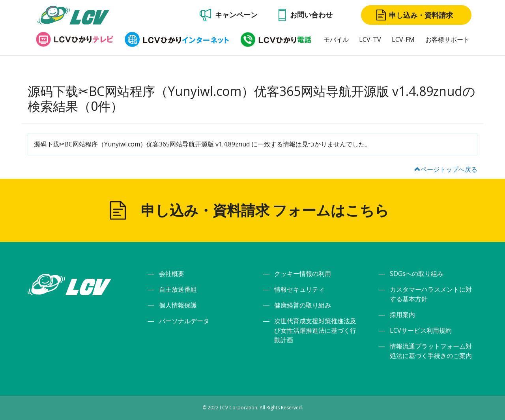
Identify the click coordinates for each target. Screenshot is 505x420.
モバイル (336, 39)
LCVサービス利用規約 (421, 330)
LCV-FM (403, 39)
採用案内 (402, 315)
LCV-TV (370, 39)
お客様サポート (447, 39)
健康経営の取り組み (303, 305)
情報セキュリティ (299, 289)
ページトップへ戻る (446, 169)
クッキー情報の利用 (303, 274)
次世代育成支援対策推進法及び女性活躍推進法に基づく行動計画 (315, 330)
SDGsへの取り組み (417, 274)
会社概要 (172, 274)
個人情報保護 (178, 305)
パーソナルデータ (184, 321)
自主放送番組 (178, 289)
